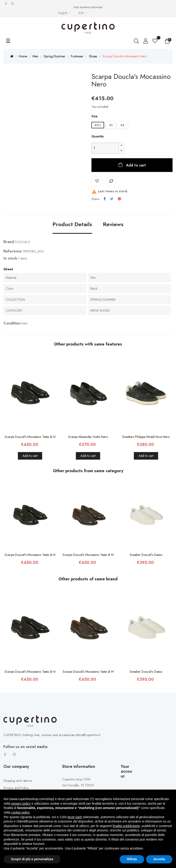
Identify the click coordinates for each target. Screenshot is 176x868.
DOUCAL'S (22, 242)
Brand (9, 242)
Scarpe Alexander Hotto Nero (88, 437)
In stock (10, 258)
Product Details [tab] (72, 225)
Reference (13, 251)
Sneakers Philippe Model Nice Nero (146, 437)
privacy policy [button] (21, 804)
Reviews (113, 225)
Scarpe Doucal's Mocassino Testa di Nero (30, 437)
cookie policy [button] (20, 812)
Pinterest (119, 199)
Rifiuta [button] (132, 859)
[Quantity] (105, 148)
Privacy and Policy (16, 788)
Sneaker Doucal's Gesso (146, 555)
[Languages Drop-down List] (65, 13)
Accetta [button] (159, 859)
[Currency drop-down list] (83, 13)
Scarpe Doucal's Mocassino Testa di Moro (88, 555)
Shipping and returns (18, 781)
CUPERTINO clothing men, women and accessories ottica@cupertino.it (52, 735)
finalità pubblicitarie (126, 826)
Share (105, 199)
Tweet (112, 199)
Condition (12, 323)
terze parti (75, 817)
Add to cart (135, 165)
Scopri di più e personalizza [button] (32, 859)
